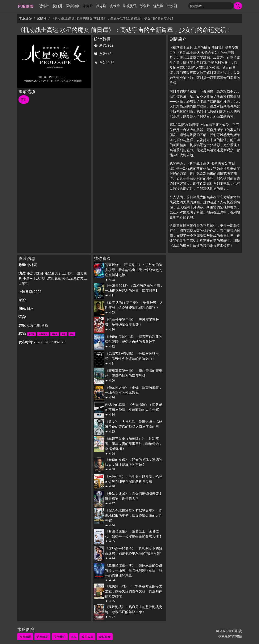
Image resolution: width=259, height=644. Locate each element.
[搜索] (211, 6)
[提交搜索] (238, 6)
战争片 (145, 6)
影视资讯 (130, 6)
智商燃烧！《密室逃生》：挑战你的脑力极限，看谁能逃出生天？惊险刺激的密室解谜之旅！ (134, 270)
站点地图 (42, 637)
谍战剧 (158, 6)
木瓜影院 (25, 18)
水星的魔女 (43, 334)
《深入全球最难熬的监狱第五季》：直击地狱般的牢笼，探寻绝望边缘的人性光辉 (134, 515)
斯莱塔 (55, 334)
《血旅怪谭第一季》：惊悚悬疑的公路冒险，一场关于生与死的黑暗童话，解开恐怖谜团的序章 (134, 570)
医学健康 (73, 6)
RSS (74, 637)
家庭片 (88, 6)
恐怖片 (44, 6)
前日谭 (32, 334)
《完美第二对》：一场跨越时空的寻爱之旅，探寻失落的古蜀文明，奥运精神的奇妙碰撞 (134, 591)
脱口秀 (58, 6)
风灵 (64, 334)
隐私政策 (105, 637)
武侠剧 (172, 6)
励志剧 (101, 6)
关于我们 (60, 637)
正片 (24, 100)
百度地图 (25, 637)
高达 (72, 334)
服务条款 (87, 637)
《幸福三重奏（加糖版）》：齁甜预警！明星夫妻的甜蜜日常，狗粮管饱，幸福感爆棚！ (134, 444)
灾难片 (115, 6)
